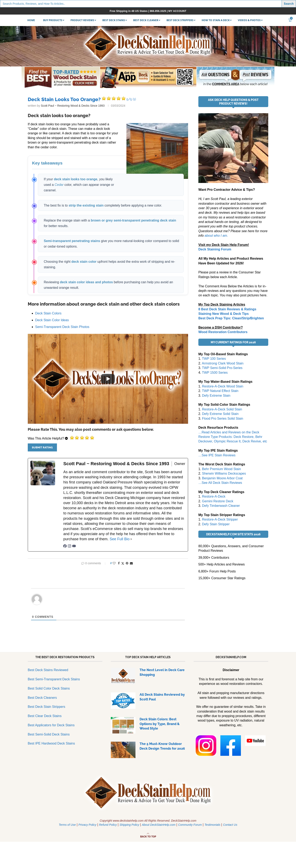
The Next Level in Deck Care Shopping (162, 672)
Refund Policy (108, 825)
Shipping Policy (129, 825)
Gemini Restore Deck (218, 501)
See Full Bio (120, 539)
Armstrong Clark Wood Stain (223, 363)
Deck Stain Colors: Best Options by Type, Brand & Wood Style (160, 724)
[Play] (108, 379)
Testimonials (212, 825)
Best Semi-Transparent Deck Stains (54, 679)
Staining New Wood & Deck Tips (224, 314)
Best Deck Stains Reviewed (48, 670)
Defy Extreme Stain (216, 396)
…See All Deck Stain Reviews (220, 483)
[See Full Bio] (131, 539)
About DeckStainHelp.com (159, 825)
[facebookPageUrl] (65, 547)
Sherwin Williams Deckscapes (224, 473)
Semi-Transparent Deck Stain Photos (62, 327)
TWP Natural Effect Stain (220, 391)
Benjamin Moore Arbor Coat (222, 478)
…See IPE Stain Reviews (217, 455)
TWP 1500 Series (215, 373)
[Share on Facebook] (119, 563)
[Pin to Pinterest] (127, 563)
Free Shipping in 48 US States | (130, 11)
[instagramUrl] (69, 547)
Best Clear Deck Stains (45, 716)
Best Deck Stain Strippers (46, 707)
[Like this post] (114, 563)
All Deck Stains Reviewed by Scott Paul (162, 697)
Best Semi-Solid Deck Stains (49, 734)
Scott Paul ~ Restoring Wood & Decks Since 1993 (73, 106)
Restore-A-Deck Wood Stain (223, 386)
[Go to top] (148, 836)
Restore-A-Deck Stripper (220, 519)
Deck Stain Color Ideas (52, 320)
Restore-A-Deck (214, 496)
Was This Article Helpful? (46, 439)
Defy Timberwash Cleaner (221, 506)
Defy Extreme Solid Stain (220, 414)
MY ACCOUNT (177, 11)
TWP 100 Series (214, 359)
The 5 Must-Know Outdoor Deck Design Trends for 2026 (162, 746)
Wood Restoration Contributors (223, 332)
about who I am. (216, 236)
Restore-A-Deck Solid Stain (222, 409)
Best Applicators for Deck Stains (51, 725)
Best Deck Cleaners (42, 698)
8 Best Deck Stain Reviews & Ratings (227, 309)
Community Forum (190, 825)
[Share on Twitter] (123, 563)
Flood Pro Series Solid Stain (223, 419)
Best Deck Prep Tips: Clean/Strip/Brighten (231, 318)
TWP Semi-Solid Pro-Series (222, 368)
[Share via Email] (131, 563)
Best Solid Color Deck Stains (49, 688)
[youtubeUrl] (74, 547)
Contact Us (230, 825)
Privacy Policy (87, 825)
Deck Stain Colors (48, 313)
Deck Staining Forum (215, 249)
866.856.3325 (158, 11)
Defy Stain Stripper (216, 524)
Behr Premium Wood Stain (221, 469)
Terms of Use (67, 825)
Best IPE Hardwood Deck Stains (51, 743)
